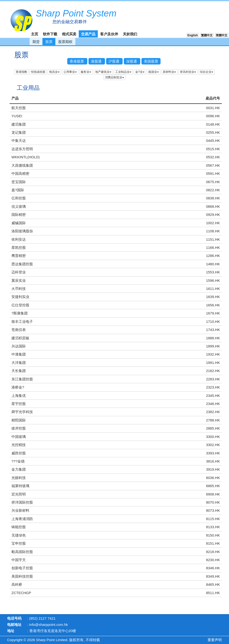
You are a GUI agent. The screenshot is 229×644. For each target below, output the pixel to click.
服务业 (86, 72)
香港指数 (21, 72)
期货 (36, 42)
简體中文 (222, 35)
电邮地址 (14, 625)
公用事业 (70, 72)
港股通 (97, 61)
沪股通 (114, 61)
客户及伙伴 (109, 34)
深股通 (132, 61)
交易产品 (88, 34)
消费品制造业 (114, 77)
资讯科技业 (188, 72)
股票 (49, 42)
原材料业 (169, 72)
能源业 (154, 72)
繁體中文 (207, 35)
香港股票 (77, 61)
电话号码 (14, 618)
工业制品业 (123, 72)
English (193, 35)
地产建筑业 (103, 72)
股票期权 (65, 42)
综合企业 (207, 72)
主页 (35, 34)
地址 (11, 631)
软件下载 (50, 34)
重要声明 (215, 640)
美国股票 (151, 61)
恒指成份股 (38, 72)
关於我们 (130, 34)
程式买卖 (69, 34)
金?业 (140, 72)
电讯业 (54, 72)
